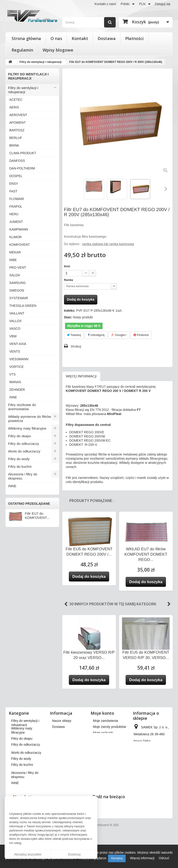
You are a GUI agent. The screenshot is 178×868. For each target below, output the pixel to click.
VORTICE (16, 367)
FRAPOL (16, 206)
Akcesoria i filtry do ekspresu (23, 476)
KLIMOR (16, 237)
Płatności (134, 38)
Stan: (68, 317)
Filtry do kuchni (20, 466)
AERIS (14, 107)
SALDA (15, 275)
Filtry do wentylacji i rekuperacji (23, 90)
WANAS (15, 382)
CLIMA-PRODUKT (23, 153)
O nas (56, 38)
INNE (13, 397)
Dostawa (107, 38)
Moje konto (102, 713)
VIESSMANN (19, 359)
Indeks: (70, 311)
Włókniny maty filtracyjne (27, 428)
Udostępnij (96, 335)
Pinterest (141, 335)
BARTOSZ (17, 130)
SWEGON (17, 290)
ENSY (14, 184)
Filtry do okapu (19, 436)
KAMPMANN (19, 229)
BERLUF (16, 138)
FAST (13, 191)
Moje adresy (102, 739)
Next (169, 604)
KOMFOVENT (20, 245)
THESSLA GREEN (23, 306)
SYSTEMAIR (19, 298)
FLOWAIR (17, 199)
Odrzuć (164, 858)
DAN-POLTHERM (22, 168)
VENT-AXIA (18, 344)
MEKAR (15, 252)
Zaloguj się (162, 4)
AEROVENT (18, 115)
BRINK (14, 145)
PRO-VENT (18, 268)
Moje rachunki (103, 733)
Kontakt (80, 38)
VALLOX (15, 321)
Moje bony (100, 755)
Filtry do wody (19, 459)
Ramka (69, 280)
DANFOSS (17, 161)
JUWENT (16, 222)
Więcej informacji (81, 376)
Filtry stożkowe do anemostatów (22, 407)
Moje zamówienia (105, 721)
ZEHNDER (17, 390)
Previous (66, 604)
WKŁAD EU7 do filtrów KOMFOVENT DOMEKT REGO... (146, 554)
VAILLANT (17, 313)
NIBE (13, 260)
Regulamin (22, 50)
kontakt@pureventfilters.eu (153, 786)
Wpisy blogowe (58, 50)
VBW (13, 336)
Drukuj (76, 346)
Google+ (119, 335)
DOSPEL (16, 176)
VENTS (15, 351)
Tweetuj (74, 335)
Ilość (67, 266)
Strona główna (26, 38)
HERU (14, 214)
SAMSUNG (17, 283)
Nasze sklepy (62, 721)
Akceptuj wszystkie (28, 854)
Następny (166, 189)
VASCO (15, 329)
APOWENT (17, 123)
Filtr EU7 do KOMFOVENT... (37, 516)
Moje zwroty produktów (110, 727)
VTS (12, 374)
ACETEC (16, 100)
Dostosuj (74, 854)
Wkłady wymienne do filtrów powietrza (30, 419)
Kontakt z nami (105, 4)
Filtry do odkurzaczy (24, 444)
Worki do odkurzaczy (24, 451)
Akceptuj (117, 858)
